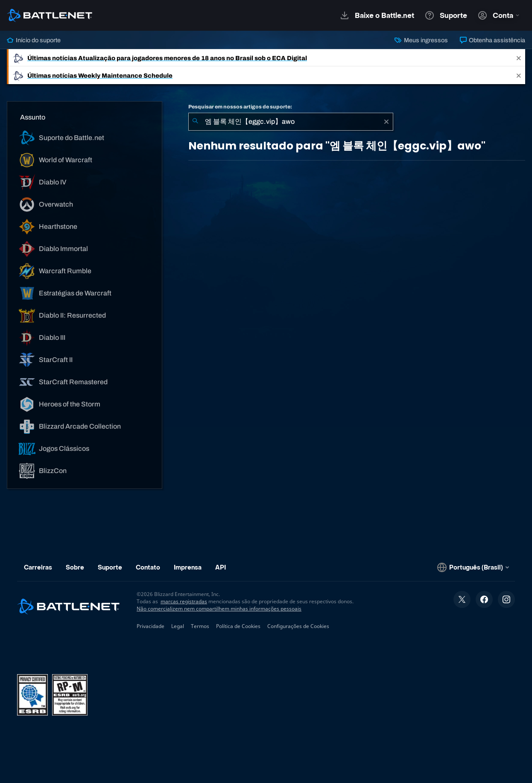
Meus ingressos (421, 40)
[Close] (519, 58)
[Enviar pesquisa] (195, 122)
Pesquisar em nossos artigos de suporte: (240, 107)
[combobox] (291, 122)
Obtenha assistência (493, 40)
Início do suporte (34, 40)
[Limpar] (386, 122)
